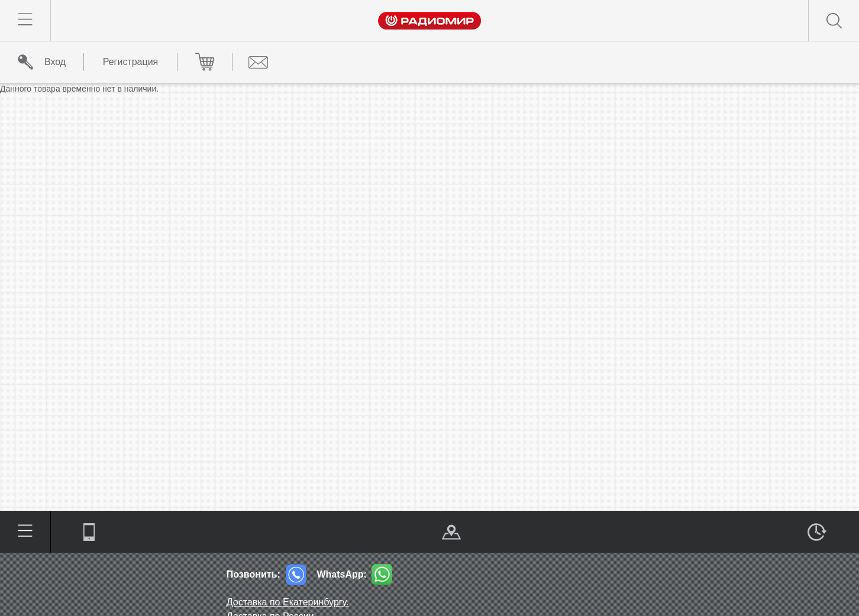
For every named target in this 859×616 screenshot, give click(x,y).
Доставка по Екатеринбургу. (288, 602)
